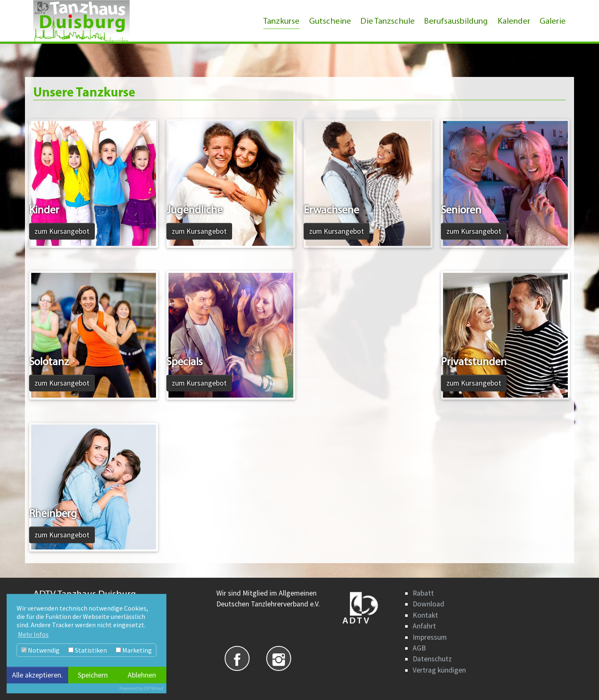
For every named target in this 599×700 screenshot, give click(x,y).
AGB (419, 648)
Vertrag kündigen (439, 670)
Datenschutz (432, 659)
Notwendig (40, 650)
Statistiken (88, 650)
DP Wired (154, 688)
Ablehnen (142, 675)
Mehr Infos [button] (33, 634)
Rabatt (423, 593)
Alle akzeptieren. (37, 675)
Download (428, 604)
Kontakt (425, 615)
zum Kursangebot (62, 231)
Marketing (134, 650)
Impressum (430, 637)
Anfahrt (424, 626)
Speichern (93, 675)
